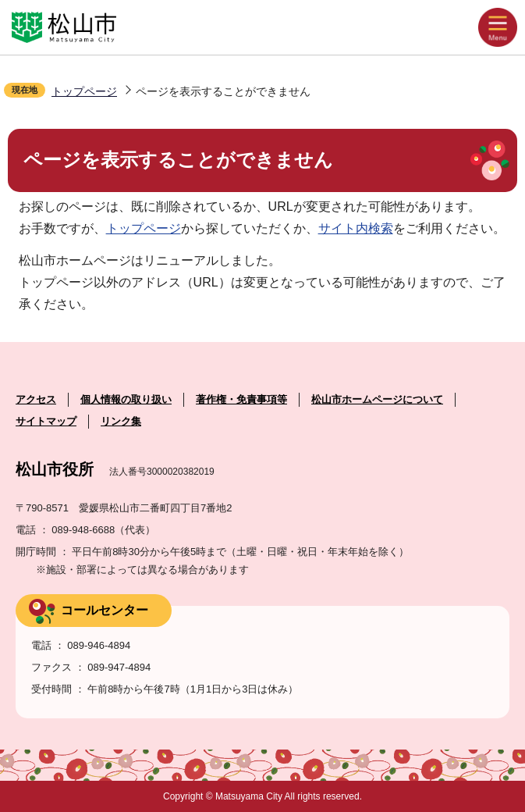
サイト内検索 (356, 228)
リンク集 (121, 421)
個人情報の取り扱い (126, 399)
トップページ (84, 91)
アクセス (36, 399)
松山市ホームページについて (377, 399)
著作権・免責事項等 (241, 399)
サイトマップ (46, 421)
